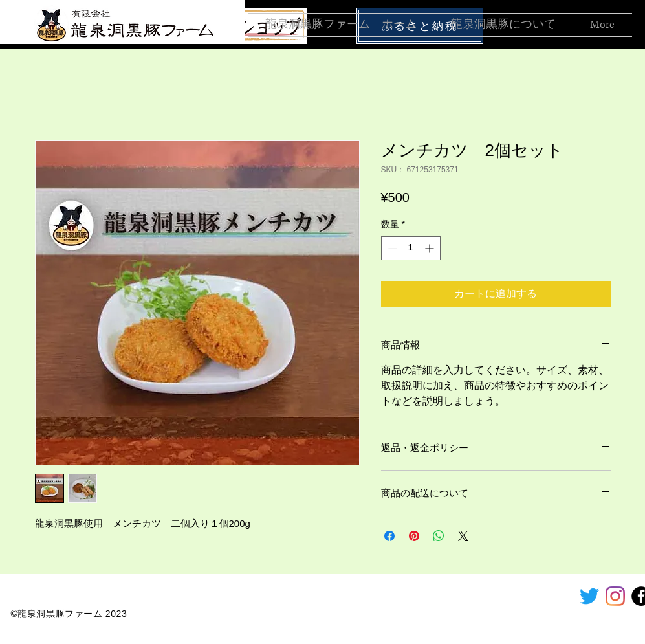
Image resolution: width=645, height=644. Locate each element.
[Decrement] (391, 248)
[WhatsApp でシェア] (439, 536)
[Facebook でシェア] (389, 536)
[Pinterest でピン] (414, 536)
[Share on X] (463, 536)
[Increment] (431, 248)
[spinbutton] (411, 248)
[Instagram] (615, 596)
